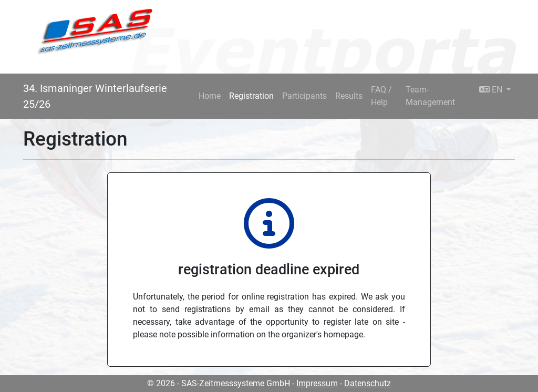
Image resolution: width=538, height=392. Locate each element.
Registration (251, 96)
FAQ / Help (381, 96)
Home (210, 96)
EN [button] (492, 90)
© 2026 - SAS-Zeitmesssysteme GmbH (219, 383)
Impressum (317, 383)
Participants (304, 96)
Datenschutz (368, 383)
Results (349, 96)
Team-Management (430, 96)
